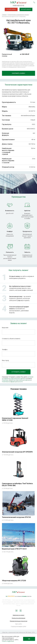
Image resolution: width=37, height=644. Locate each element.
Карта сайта (18, 624)
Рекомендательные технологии (19, 621)
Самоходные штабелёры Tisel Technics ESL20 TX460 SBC (17, 484)
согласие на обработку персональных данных (18, 378)
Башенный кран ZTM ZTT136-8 (14, 549)
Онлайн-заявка (11, 9)
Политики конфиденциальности (12, 382)
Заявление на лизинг (19, 615)
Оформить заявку (18, 73)
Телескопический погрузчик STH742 (16, 517)
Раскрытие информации (19, 618)
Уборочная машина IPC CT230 (14, 581)
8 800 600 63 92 (18, 6)
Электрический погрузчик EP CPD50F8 (17, 452)
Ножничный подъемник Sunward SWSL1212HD (15, 419)
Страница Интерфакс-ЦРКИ (18, 627)
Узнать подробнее (8, 641)
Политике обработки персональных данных (16, 380)
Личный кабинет (26, 9)
